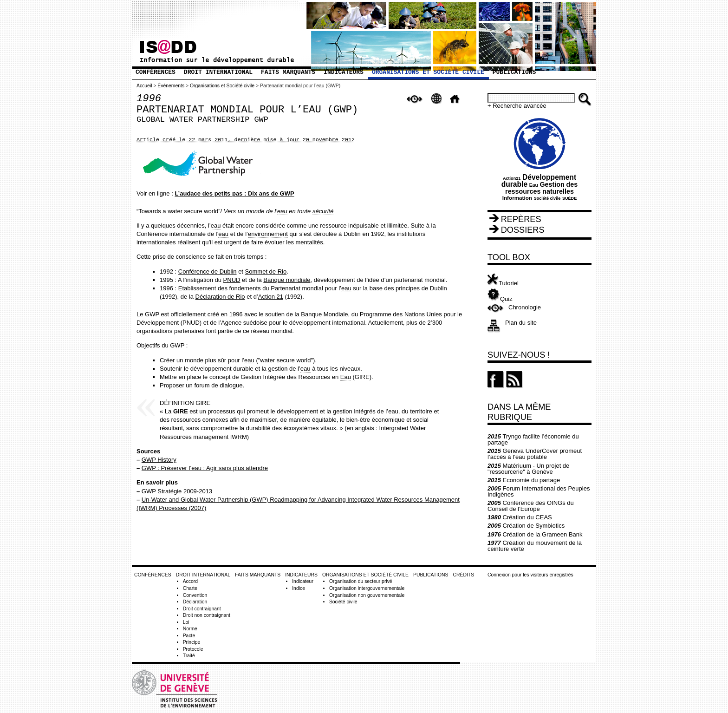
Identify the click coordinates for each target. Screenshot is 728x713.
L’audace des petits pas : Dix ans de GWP (234, 193)
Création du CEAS (520, 517)
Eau (534, 185)
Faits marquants (288, 72)
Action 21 (271, 297)
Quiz (500, 299)
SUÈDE (569, 198)
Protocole (193, 649)
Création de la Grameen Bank (535, 534)
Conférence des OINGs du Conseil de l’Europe (531, 506)
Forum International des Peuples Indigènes (539, 491)
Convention (195, 595)
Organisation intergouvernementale (367, 588)
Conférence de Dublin (208, 271)
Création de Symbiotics (526, 526)
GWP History (159, 460)
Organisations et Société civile (428, 72)
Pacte (189, 636)
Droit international (218, 72)
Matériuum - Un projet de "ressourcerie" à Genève (528, 469)
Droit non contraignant (207, 615)
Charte (190, 588)
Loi (186, 622)
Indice (299, 588)
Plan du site (521, 323)
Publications (514, 72)
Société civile (547, 198)
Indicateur (303, 581)
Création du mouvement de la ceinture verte (535, 546)
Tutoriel (503, 283)
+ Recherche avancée (517, 106)
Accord (190, 581)
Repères (521, 219)
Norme (190, 629)
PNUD (232, 280)
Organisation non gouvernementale (367, 595)
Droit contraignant (202, 609)
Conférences (156, 72)
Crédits (463, 575)
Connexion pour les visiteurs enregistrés (530, 575)
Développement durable (539, 181)
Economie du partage (524, 480)
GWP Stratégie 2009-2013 (177, 491)
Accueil (144, 86)
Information (517, 198)
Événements (171, 86)
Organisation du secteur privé (361, 581)
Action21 (512, 178)
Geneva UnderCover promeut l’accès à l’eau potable (535, 454)
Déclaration (195, 602)
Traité (189, 656)
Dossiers (523, 230)
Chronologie (525, 307)
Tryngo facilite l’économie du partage (533, 439)
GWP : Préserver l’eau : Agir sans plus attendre (205, 468)
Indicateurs (344, 72)
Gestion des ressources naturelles (541, 188)
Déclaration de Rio (220, 297)
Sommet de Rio (266, 271)
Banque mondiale (287, 280)
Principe (192, 642)
